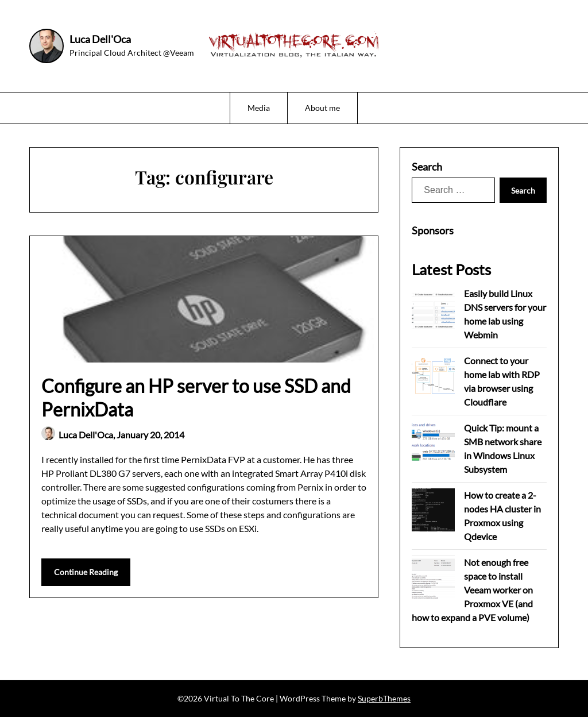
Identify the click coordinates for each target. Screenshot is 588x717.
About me (322, 108)
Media (259, 108)
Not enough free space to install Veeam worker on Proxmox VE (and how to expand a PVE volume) (472, 590)
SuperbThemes (384, 698)
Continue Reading (86, 572)
